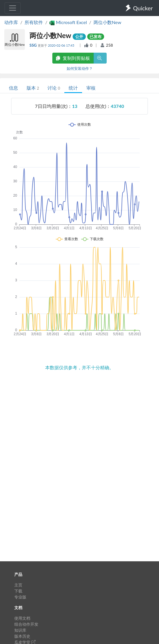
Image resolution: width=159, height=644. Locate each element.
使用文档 (22, 618)
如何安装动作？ (80, 68)
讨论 (54, 88)
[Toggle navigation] (13, 8)
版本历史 (22, 636)
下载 (18, 591)
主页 (18, 585)
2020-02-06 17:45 (62, 45)
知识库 (20, 630)
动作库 (11, 22)
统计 (73, 88)
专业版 (20, 597)
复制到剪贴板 (73, 58)
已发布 (96, 36)
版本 (33, 88)
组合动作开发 (26, 624)
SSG (34, 45)
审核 (91, 88)
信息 (13, 88)
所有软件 (34, 22)
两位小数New (107, 22)
